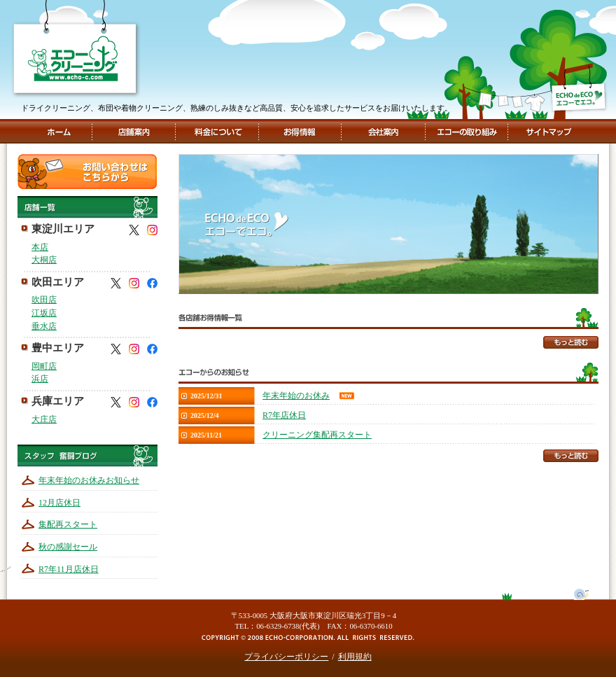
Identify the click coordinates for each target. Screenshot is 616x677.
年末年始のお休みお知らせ (89, 480)
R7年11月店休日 (69, 569)
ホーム (58, 131)
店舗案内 (134, 131)
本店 (40, 247)
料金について (217, 131)
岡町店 (44, 366)
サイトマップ (547, 131)
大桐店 (44, 260)
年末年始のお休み (296, 396)
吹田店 (44, 300)
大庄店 (44, 419)
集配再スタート (68, 524)
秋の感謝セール (68, 547)
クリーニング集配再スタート (317, 435)
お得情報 (300, 131)
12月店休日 (59, 503)
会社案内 (382, 131)
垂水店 (44, 326)
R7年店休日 (284, 415)
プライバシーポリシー (286, 657)
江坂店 (44, 313)
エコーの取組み (465, 131)
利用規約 (355, 657)
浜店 (40, 379)
